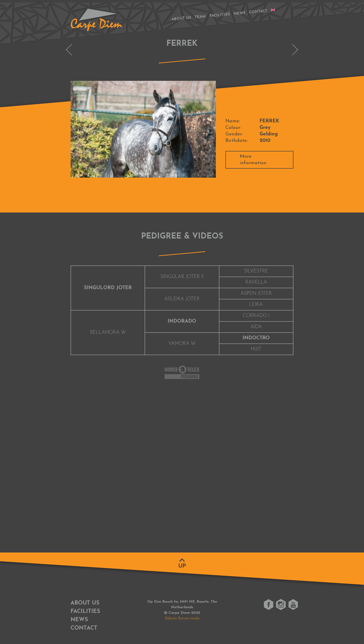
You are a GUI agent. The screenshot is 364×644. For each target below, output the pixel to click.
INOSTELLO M (295, 50)
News (239, 13)
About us (181, 18)
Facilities (220, 15)
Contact (258, 12)
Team (200, 17)
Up (182, 566)
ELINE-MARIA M (69, 50)
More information (253, 160)
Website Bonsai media (182, 618)
